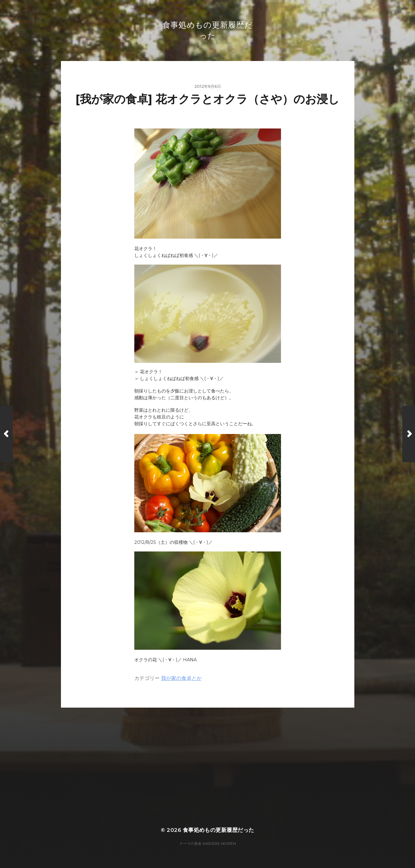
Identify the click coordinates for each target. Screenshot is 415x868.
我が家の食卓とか (181, 678)
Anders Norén (219, 843)
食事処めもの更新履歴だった (219, 830)
